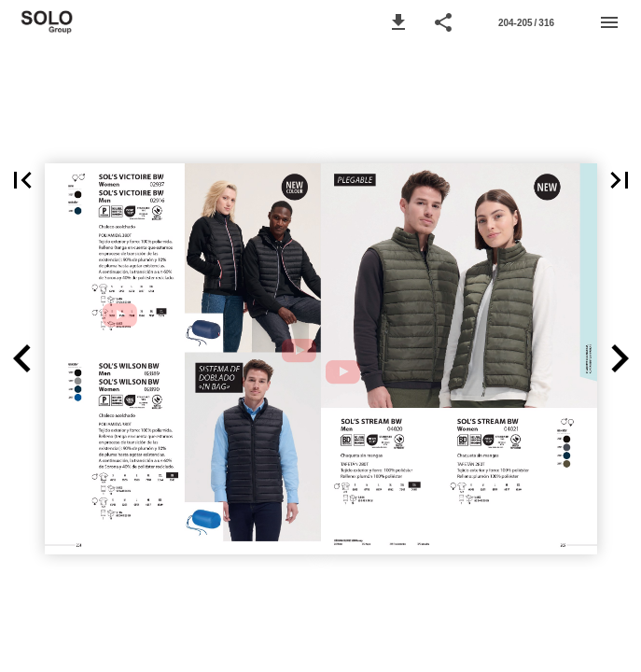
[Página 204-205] (526, 22)
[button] (398, 22)
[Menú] (609, 22)
